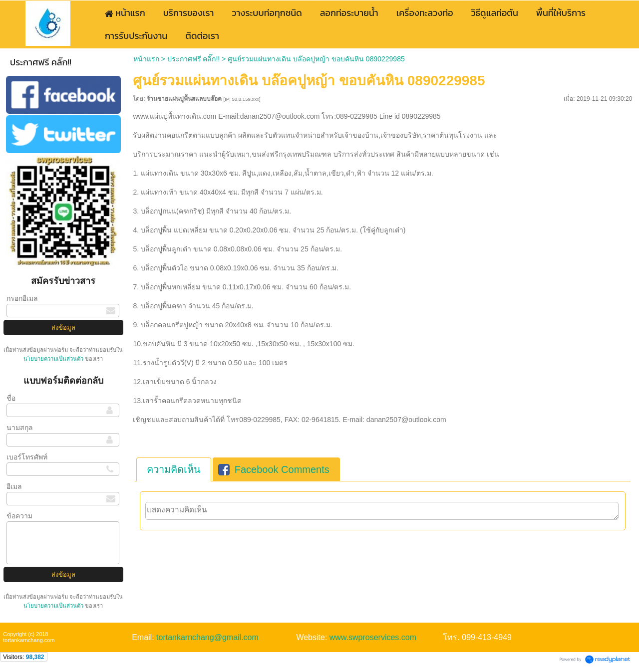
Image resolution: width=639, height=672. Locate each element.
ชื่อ (11, 398)
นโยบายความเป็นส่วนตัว (54, 359)
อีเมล (14, 486)
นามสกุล (20, 428)
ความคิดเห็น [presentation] (174, 469)
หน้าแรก (146, 59)
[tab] (174, 469)
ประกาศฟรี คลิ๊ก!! (194, 59)
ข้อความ (19, 516)
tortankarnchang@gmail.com (207, 637)
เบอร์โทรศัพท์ (27, 457)
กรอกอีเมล (22, 298)
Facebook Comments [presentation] (274, 469)
